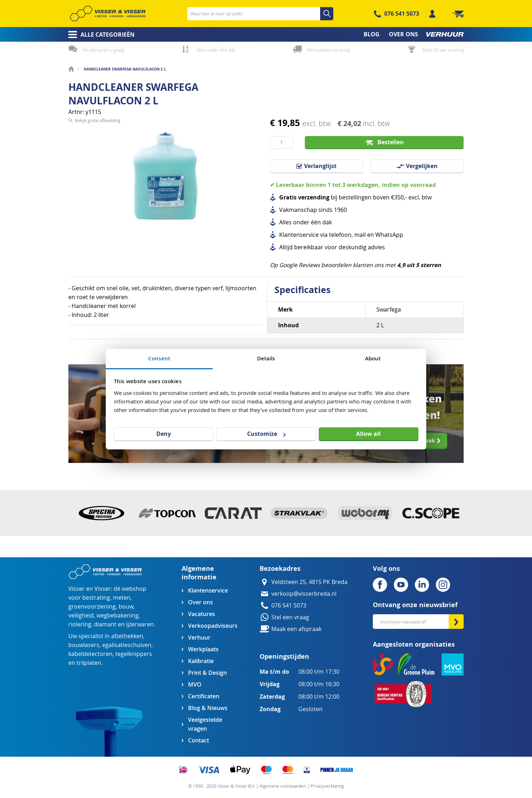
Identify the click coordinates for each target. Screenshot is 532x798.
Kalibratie (201, 661)
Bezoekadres (280, 568)
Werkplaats (203, 649)
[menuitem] (99, 35)
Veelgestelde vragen (205, 724)
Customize (266, 434)
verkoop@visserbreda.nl (304, 594)
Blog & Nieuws (208, 708)
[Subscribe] (456, 622)
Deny (164, 434)
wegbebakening (118, 616)
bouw (126, 607)
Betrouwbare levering (328, 50)
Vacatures (202, 614)
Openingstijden (284, 656)
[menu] (266, 34)
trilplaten (89, 663)
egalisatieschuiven (127, 645)
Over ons (200, 602)
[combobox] (260, 14)
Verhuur (199, 638)
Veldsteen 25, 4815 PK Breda (309, 582)
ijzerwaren (140, 624)
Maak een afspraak (296, 629)
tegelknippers (134, 654)
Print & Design (207, 673)
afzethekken (127, 636)
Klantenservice (208, 591)
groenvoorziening (92, 607)
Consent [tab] (159, 358)
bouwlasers (84, 645)
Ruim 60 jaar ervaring (443, 50)
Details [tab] (266, 358)
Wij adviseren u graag (103, 50)
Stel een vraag (290, 617)
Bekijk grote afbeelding (98, 244)
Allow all (368, 434)
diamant (105, 624)
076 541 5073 (402, 14)
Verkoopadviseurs (213, 626)
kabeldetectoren (90, 654)
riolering (80, 624)
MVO (195, 685)
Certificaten (204, 696)
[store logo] (108, 14)
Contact (199, 740)
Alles (285, 222)
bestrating (96, 598)
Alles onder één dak (216, 50)
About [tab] (373, 358)
